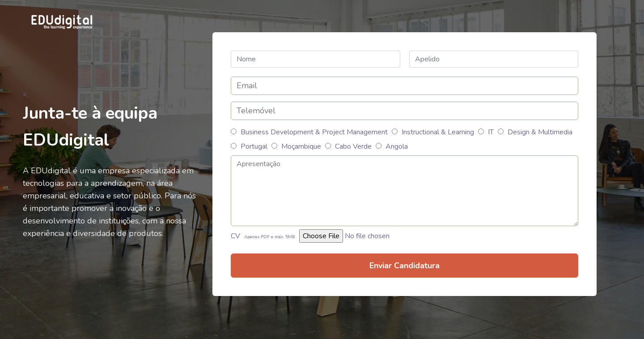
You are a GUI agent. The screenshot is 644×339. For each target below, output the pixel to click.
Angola (397, 146)
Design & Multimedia (540, 132)
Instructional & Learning (438, 132)
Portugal (254, 146)
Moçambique (301, 146)
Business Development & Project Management (314, 132)
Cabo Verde (353, 146)
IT (491, 132)
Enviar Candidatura (405, 266)
